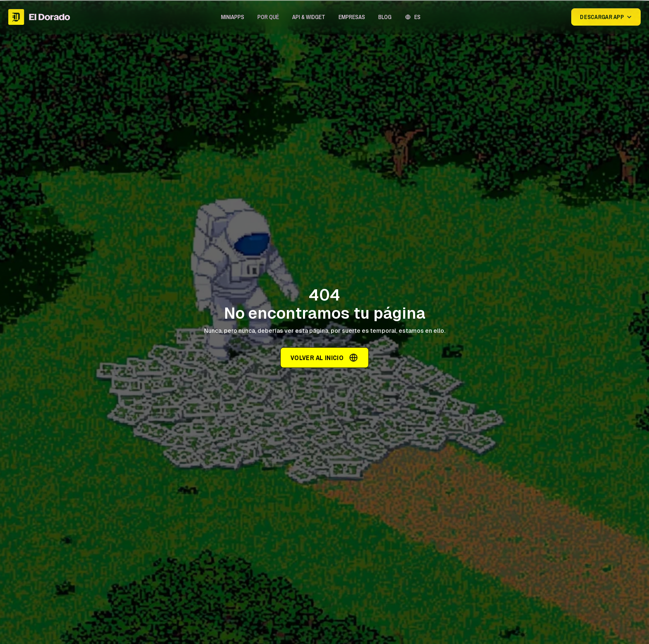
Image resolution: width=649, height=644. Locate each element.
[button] (233, 17)
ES (417, 17)
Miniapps (233, 17)
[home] (39, 17)
